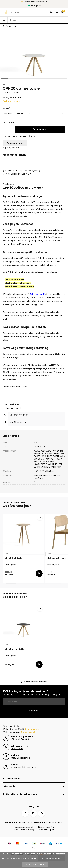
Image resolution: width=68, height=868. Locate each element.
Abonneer (34, 711)
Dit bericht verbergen (52, 858)
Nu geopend (33, 729)
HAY (5, 84)
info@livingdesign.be (35, 369)
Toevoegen (40, 129)
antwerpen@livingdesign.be (24, 767)
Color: (6, 108)
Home (15, 26)
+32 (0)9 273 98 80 (19, 415)
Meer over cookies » (35, 864)
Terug (7, 26)
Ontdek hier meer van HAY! (15, 387)
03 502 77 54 (17, 748)
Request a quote (15, 143)
